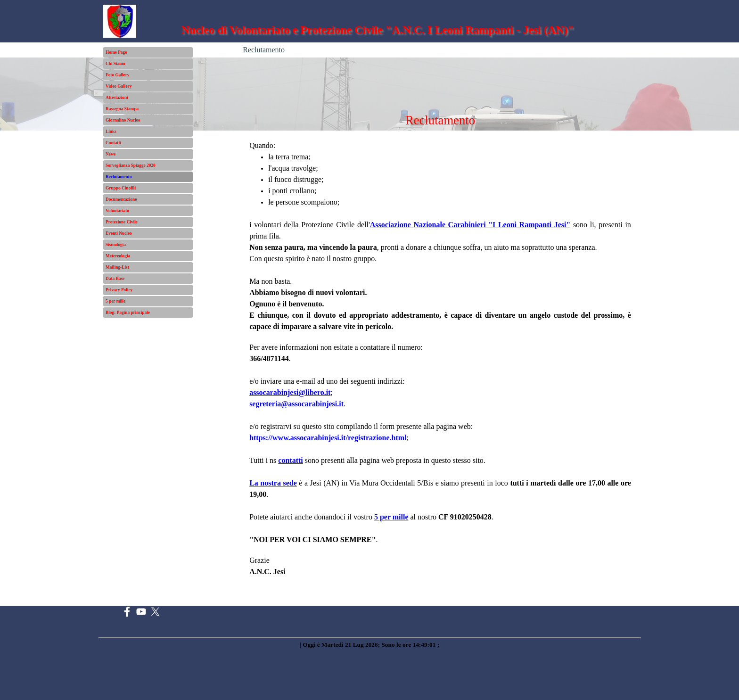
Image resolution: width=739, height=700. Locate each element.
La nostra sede (273, 483)
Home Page (116, 52)
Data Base (115, 279)
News (111, 154)
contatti (290, 460)
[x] (155, 612)
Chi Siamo (115, 64)
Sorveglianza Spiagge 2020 (131, 165)
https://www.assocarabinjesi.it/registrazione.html (328, 438)
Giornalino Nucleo (123, 120)
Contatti (113, 143)
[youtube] (141, 612)
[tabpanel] (440, 368)
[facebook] (127, 612)
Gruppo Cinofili (121, 188)
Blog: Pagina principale (128, 313)
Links (111, 132)
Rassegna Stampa (122, 109)
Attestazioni (117, 98)
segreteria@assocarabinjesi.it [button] (296, 404)
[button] (290, 392)
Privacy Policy (119, 290)
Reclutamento (119, 177)
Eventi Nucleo (119, 233)
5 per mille (115, 301)
